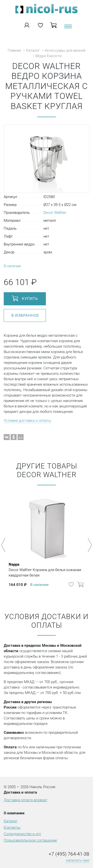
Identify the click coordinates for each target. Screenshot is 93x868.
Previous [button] (4, 545)
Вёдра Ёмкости (48, 56)
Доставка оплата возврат (26, 800)
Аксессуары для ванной (65, 50)
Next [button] (89, 545)
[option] (46, 543)
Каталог (33, 50)
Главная (14, 50)
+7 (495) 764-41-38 (69, 854)
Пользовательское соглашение (30, 840)
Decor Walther (55, 213)
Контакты (12, 827)
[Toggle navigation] (68, 28)
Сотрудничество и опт (22, 834)
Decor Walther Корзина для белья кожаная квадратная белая (46, 570)
